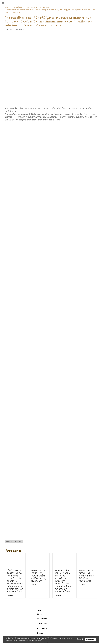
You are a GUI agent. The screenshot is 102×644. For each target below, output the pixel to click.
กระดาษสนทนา (42, 628)
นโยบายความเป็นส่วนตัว (24, 641)
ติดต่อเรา (40, 633)
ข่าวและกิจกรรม (42, 623)
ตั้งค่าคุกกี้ (80, 640)
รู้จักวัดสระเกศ (42, 619)
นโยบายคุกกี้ (38, 641)
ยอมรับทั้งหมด (90, 640)
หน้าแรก (40, 614)
